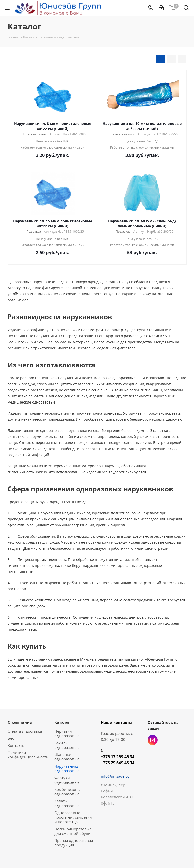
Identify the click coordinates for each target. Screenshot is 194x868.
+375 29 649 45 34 (118, 763)
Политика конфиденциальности (28, 755)
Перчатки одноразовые (67, 733)
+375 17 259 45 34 (118, 757)
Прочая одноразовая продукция (74, 843)
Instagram (153, 740)
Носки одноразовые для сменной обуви (73, 831)
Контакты (16, 745)
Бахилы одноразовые (67, 745)
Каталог (62, 722)
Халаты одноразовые (67, 803)
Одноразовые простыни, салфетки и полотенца (73, 817)
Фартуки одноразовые (67, 780)
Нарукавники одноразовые (67, 768)
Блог (12, 738)
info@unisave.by (115, 776)
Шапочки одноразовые (67, 757)
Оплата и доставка (25, 731)
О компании (20, 722)
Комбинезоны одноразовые (67, 792)
